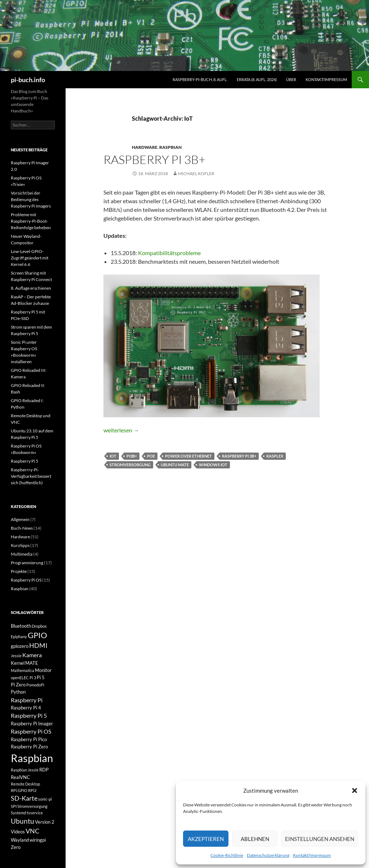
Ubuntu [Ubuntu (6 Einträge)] (23, 821)
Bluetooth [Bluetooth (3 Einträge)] (21, 626)
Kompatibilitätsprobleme (169, 253)
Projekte (19, 571)
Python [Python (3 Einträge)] (18, 692)
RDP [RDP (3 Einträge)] (44, 770)
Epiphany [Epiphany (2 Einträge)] (19, 636)
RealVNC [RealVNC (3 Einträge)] (20, 777)
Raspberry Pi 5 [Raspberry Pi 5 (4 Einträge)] (29, 715)
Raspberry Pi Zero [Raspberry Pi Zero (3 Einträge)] (29, 747)
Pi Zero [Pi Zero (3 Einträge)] (18, 685)
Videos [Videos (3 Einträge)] (18, 832)
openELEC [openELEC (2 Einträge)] (20, 678)
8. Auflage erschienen (31, 288)
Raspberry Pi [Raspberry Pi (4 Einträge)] (27, 700)
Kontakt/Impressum (312, 855)
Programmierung (27, 563)
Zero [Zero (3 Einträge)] (16, 847)
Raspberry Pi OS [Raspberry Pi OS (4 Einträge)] (31, 731)
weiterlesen (121, 430)
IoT (113, 456)
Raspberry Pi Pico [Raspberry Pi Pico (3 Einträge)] (29, 739)
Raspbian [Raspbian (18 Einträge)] (32, 758)
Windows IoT (213, 465)
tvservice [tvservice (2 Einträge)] (35, 813)
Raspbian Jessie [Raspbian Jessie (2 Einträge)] (25, 770)
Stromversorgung (130, 465)
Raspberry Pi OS (26, 580)
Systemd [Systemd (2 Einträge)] (18, 813)
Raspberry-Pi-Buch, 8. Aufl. (200, 79)
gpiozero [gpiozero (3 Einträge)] (20, 646)
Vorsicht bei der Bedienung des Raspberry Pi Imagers (31, 199)
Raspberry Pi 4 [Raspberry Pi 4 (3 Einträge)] (26, 708)
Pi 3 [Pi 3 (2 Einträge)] (33, 678)
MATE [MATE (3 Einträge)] (32, 663)
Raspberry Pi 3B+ (154, 159)
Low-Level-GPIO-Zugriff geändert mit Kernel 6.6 (30, 258)
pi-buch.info (28, 80)
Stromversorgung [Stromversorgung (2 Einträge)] (32, 806)
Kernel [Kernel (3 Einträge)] (18, 663)
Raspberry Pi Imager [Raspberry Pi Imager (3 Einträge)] (32, 724)
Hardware (145, 147)
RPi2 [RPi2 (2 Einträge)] (32, 790)
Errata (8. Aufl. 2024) (257, 79)
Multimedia (22, 554)
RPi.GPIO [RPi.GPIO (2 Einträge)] (19, 790)
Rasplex (275, 456)
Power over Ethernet (188, 456)
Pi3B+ (132, 456)
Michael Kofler (196, 173)
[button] (355, 791)
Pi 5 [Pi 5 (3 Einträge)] (41, 677)
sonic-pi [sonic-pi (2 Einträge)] (45, 799)
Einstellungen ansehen (320, 839)
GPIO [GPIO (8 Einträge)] (37, 635)
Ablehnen (255, 839)
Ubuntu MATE (175, 465)
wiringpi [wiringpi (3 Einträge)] (38, 840)
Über (291, 79)
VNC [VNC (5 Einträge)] (32, 831)
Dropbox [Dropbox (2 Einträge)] (39, 626)
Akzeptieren (206, 839)
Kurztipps (20, 545)
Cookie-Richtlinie (227, 855)
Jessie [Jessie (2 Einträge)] (16, 656)
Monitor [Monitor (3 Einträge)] (43, 670)
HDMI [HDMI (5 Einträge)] (38, 646)
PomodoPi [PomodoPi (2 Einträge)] (35, 685)
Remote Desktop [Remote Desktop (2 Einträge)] (25, 784)
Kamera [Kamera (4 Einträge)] (32, 655)
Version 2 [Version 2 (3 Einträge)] (45, 822)
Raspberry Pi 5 (25, 461)
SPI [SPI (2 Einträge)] (14, 806)
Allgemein (20, 519)
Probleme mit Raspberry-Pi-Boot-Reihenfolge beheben (31, 221)
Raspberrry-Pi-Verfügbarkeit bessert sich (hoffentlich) (31, 476)
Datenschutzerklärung (268, 855)
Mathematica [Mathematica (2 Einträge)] (23, 670)
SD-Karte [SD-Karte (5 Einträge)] (24, 798)
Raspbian (170, 147)
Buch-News (22, 528)
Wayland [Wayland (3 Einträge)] (20, 840)
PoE (151, 456)
